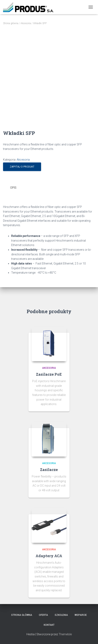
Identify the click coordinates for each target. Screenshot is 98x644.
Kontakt (49, 625)
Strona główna (11, 23)
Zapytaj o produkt (22, 167)
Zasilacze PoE (49, 374)
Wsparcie (81, 615)
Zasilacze (49, 470)
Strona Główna (22, 615)
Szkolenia (61, 615)
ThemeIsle (65, 634)
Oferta (43, 615)
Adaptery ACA (49, 556)
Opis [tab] (13, 188)
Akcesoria (26, 23)
